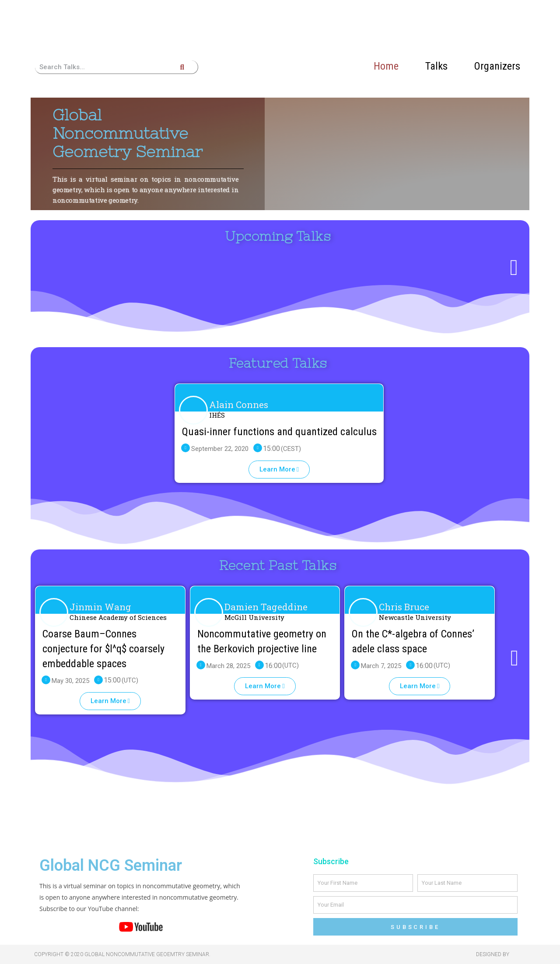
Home (386, 66)
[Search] (182, 67)
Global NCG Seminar (111, 865)
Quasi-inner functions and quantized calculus (279, 432)
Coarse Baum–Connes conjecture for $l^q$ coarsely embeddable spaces (103, 649)
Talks (436, 66)
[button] (279, 470)
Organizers (497, 66)
